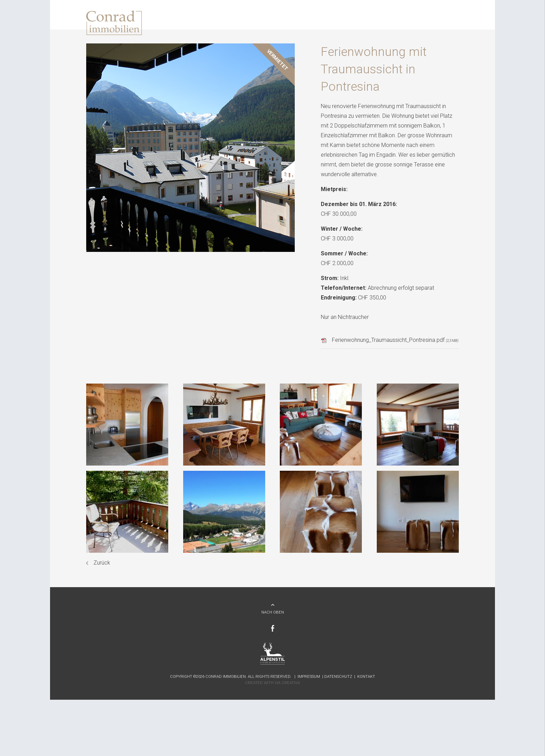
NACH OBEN (273, 612)
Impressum (309, 677)
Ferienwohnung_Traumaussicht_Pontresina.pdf (395, 340)
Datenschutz (338, 677)
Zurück (102, 563)
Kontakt (366, 677)
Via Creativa (287, 683)
